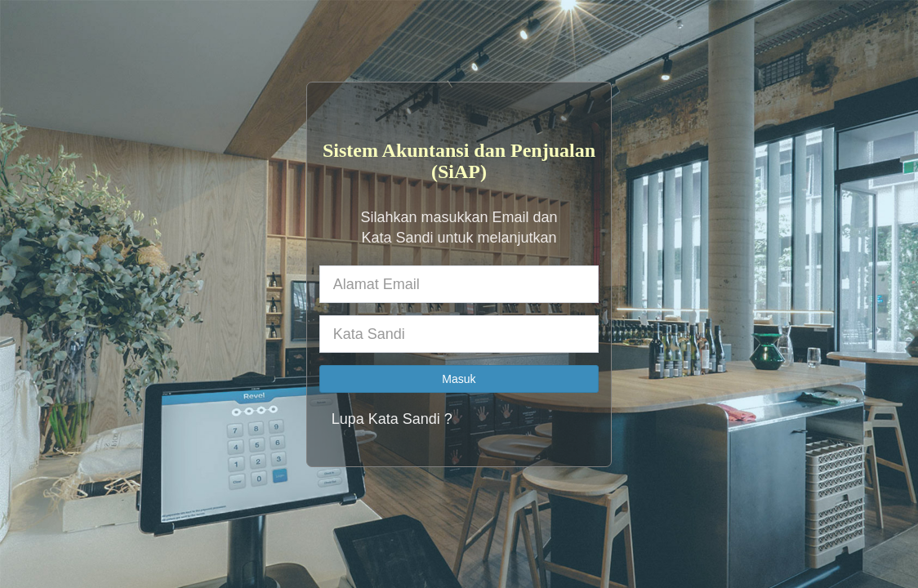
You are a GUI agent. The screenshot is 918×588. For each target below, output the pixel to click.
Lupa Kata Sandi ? (392, 419)
